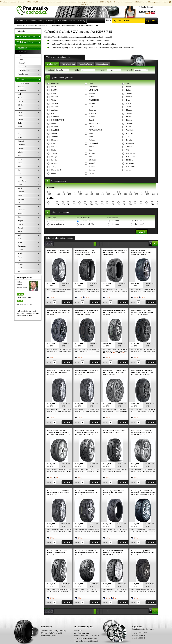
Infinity (129, 117)
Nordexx (55, 140)
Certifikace (49, 20)
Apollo (129, 137)
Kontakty (82, 20)
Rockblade (93, 153)
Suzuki (20, 253)
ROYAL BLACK (95, 130)
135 (58, 194)
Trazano (129, 147)
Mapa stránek (137, 626)
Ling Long (130, 143)
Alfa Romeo (22, 90)
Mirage (54, 157)
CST (53, 113)
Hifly (91, 83)
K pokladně (150, 21)
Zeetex (91, 147)
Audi (19, 94)
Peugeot (21, 221)
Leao (128, 100)
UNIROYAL (94, 90)
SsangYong (22, 246)
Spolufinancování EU (140, 629)
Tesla (20, 260)
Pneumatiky (29, 47)
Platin (54, 150)
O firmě (72, 20)
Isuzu (20, 156)
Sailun (129, 87)
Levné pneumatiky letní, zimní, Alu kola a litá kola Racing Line (35, 8)
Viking (54, 166)
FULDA (54, 147)
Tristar (54, 100)
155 (69, 194)
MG (19, 203)
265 (131, 194)
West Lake (130, 130)
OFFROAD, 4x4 (68, 64)
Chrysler (21, 148)
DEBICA (92, 127)
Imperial (92, 93)
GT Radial (130, 163)
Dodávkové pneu (86, 64)
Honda (20, 137)
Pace (91, 157)
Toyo (128, 83)
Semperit (130, 113)
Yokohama (130, 93)
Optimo (54, 173)
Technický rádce (36, 20)
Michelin (55, 127)
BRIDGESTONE (58, 120)
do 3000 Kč (116, 224)
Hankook (55, 97)
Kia (19, 170)
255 (125, 194)
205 (97, 194)
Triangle (130, 123)
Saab (19, 235)
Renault (20, 228)
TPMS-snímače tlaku (29, 36)
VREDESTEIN (95, 123)
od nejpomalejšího (87, 224)
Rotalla (129, 140)
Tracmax (55, 103)
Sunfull (92, 120)
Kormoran (55, 117)
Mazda (20, 195)
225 (108, 194)
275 (136, 194)
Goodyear (55, 83)
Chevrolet (21, 145)
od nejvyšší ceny (58, 224)
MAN (20, 188)
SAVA (129, 127)
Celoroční (22, 63)
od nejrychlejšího (87, 221)
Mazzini (92, 166)
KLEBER (130, 133)
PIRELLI (130, 160)
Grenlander (131, 166)
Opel (19, 217)
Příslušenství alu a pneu (29, 42)
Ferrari (20, 127)
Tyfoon (54, 153)
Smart (20, 242)
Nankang (92, 103)
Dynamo (55, 163)
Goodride (92, 110)
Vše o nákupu (61, 20)
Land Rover (22, 181)
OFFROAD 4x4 (23, 83)
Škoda (20, 257)
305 (153, 194)
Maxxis (129, 110)
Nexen (54, 87)
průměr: (130, 70)
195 (92, 194)
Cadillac (21, 101)
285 (142, 194)
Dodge (20, 123)
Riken (91, 107)
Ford (19, 134)
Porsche (20, 224)
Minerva (92, 117)
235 (114, 194)
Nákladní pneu (102, 64)
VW (19, 271)
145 (64, 194)
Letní (21, 55)
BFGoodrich (93, 143)
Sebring (54, 133)
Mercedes (21, 199)
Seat (19, 239)
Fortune (92, 140)
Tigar (91, 133)
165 (75, 194)
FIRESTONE (94, 100)
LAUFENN (56, 130)
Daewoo (21, 116)
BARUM (55, 90)
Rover (20, 232)
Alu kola (29, 79)
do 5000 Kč (139, 224)
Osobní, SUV (52, 64)
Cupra (20, 109)
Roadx (54, 143)
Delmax (92, 170)
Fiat (19, 130)
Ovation (129, 97)
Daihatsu (21, 119)
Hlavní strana (21, 25)
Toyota (20, 264)
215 (103, 194)
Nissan (20, 213)
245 (120, 194)
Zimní (21, 59)
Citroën (20, 105)
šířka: (78, 70)
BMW (20, 98)
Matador (92, 97)
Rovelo (54, 160)
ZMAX (92, 173)
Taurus (129, 107)
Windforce (55, 107)
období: (51, 70)
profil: (103, 70)
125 (50, 194)
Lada (19, 174)
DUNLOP (93, 160)
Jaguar (20, 163)
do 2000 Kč (116, 221)
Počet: (49, 302)
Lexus (20, 185)
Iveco (20, 159)
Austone (54, 110)
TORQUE (93, 113)
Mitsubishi (21, 210)
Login (152, 629)
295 (148, 194)
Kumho (129, 120)
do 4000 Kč (139, 221)
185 (86, 194)
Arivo (91, 137)
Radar (54, 93)
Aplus (129, 103)
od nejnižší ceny (57, 221)
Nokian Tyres (131, 153)
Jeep (19, 166)
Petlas (54, 123)
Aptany (129, 170)
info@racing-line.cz (24, 304)
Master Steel (56, 170)
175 (81, 194)
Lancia (20, 177)
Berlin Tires (131, 157)
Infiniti (20, 152)
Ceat (90, 150)
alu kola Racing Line (82, 633)
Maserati (21, 192)
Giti (128, 150)
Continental (93, 87)
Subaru (20, 250)
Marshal (92, 163)
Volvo (20, 268)
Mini (19, 206)
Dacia (20, 112)
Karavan (21, 87)
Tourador (55, 137)
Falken (129, 90)
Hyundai (21, 141)
